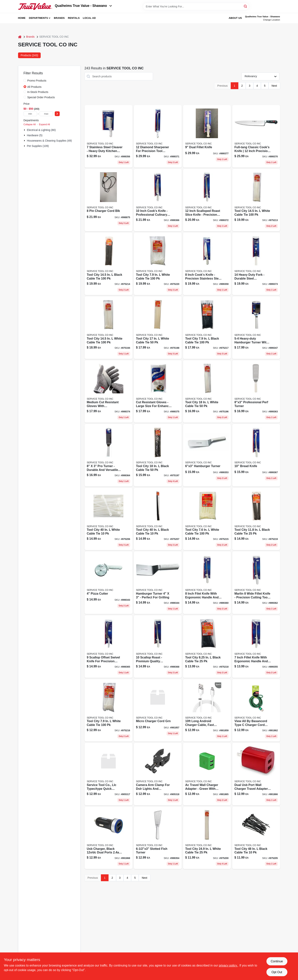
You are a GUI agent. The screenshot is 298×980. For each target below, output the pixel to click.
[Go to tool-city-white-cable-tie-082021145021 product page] (109, 710)
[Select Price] (57, 114)
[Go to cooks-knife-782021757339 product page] (256, 136)
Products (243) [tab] (29, 55)
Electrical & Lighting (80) (41, 130)
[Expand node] (25, 130)
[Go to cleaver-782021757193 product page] (109, 136)
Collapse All (30, 124)
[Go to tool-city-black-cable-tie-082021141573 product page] (158, 455)
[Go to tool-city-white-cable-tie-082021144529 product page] (256, 200)
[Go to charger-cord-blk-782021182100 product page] (109, 200)
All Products (34, 87)
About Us (235, 18)
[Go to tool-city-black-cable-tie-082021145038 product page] (207, 328)
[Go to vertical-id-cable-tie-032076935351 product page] (207, 519)
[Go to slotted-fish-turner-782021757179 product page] (158, 838)
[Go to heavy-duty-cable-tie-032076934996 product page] (109, 328)
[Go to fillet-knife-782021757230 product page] (207, 583)
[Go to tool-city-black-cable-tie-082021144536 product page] (109, 264)
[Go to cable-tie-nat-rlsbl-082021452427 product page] (158, 264)
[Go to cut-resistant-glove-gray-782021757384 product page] (158, 392)
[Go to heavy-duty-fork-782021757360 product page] (256, 264)
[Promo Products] (25, 80)
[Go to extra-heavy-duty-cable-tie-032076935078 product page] (158, 328)
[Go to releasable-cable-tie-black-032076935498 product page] (207, 647)
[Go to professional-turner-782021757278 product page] (109, 455)
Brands (59, 18)
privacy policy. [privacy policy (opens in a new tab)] (228, 965)
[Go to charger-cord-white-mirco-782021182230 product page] (207, 710)
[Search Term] (196, 6)
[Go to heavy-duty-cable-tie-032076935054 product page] (207, 392)
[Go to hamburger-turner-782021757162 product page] (207, 455)
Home (22, 18)
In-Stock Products (38, 92)
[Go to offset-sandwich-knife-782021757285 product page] (109, 647)
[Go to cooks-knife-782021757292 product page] (158, 200)
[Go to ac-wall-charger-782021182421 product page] (256, 774)
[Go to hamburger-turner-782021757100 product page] (256, 328)
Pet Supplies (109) (38, 146)
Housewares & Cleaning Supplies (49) (50, 141)
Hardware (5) (35, 135)
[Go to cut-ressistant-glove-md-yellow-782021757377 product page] (109, 392)
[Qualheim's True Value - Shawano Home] (35, 6)
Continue (277, 961)
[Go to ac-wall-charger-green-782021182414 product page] (207, 774)
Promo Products (37, 81)
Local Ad (89, 18)
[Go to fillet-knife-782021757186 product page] (256, 647)
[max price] (46, 114)
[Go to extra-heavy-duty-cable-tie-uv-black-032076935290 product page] (256, 838)
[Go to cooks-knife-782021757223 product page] (207, 264)
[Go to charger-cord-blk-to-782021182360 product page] (158, 774)
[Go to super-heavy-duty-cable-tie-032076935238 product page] (109, 519)
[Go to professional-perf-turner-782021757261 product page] (256, 392)
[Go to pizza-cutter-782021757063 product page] (109, 583)
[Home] (20, 37)
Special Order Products (41, 97)
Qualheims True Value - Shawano (83, 6)
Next (274, 86)
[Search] (246, 6)
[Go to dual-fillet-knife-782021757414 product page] (207, 136)
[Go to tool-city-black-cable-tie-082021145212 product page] (256, 519)
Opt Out (277, 972)
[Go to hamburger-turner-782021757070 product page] (158, 583)
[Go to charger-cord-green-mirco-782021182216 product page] (158, 710)
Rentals (74, 18)
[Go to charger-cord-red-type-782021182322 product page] (256, 710)
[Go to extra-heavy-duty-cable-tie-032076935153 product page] (207, 838)
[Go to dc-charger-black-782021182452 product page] (109, 838)
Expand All (44, 124)
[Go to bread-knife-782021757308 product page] (256, 455)
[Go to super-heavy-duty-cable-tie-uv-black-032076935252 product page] (158, 519)
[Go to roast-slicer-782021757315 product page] (158, 647)
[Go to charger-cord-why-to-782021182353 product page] (109, 774)
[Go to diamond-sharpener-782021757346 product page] (158, 136)
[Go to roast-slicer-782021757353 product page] (207, 200)
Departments (38, 18)
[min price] (30, 114)
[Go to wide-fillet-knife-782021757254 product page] (256, 583)
